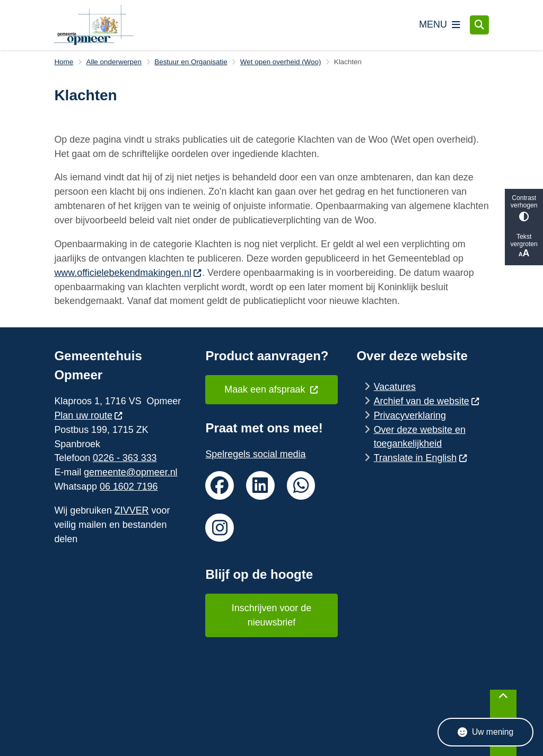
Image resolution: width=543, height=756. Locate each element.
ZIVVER (132, 510)
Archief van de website (427, 401)
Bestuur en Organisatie (191, 62)
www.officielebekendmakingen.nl (128, 273)
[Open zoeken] (479, 25)
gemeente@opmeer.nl (130, 472)
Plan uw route (89, 415)
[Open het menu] (440, 25)
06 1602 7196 (129, 486)
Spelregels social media (255, 454)
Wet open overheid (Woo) (281, 62)
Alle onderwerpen (114, 62)
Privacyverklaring (410, 415)
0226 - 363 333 (125, 458)
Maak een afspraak (271, 389)
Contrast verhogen (524, 208)
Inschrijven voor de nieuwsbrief (271, 615)
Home (64, 62)
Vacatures (395, 387)
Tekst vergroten (524, 246)
